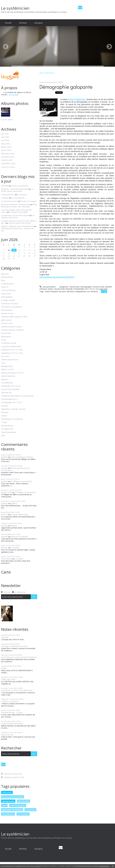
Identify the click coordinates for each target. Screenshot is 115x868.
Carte (6, 572)
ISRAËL (4, 668)
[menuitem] (8, 23)
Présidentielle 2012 (9, 399)
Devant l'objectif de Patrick (20, 223)
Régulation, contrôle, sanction (13, 409)
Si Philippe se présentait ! (22, 481)
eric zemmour (23, 814)
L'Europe (5, 198)
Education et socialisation (12, 307)
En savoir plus (104, 866)
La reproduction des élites (12, 724)
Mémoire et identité (20, 536)
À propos (39, 23)
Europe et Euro (7, 313)
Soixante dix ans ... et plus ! (12, 712)
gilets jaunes (6, 320)
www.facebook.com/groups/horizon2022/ (57, 277)
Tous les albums (7, 120)
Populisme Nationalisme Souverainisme (17, 396)
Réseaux (5, 412)
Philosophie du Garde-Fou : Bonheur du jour (17, 229)
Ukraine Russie (7, 426)
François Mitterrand (19, 514)
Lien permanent (47, 287)
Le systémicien (15, 8)
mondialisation (7, 383)
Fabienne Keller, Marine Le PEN (14, 317)
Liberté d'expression (10, 359)
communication (7, 284)
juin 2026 (5, 134)
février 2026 (6, 147)
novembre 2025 (8, 157)
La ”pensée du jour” (9, 201)
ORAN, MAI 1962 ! (9, 679)
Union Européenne (9, 432)
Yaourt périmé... (8, 194)
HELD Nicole (6, 559)
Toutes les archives (8, 167)
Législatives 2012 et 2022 (12, 350)
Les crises (5, 356)
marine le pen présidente (13, 797)
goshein (4, 457)
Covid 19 (5, 287)
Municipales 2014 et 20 (11, 386)
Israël (3, 340)
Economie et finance (9, 303)
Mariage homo (7, 366)
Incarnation (22, 194)
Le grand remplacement (11, 346)
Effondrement (7, 310)
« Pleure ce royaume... (10, 701)
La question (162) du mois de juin (15, 215)
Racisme (5, 406)
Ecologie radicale (8, 300)
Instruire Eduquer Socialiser (12, 330)
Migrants (5, 379)
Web (3, 435)
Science (4, 416)
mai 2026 (5, 137)
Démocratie (6, 294)
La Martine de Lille (9, 343)
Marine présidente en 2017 (12, 373)
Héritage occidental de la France (14, 646)
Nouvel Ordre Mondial (10, 389)
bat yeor (62, 291)
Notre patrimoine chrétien (22, 457)
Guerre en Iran (7, 735)
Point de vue (6, 392)
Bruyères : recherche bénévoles (14, 189)
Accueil (8, 23)
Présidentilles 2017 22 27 (12, 402)
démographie (24, 801)
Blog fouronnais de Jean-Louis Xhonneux (19, 205)
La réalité (15, 548)
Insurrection (6, 333)
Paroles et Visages (29, 201)
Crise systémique (8, 290)
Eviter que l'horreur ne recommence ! (15, 469)
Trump (4, 422)
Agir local (5, 274)
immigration (30, 810)
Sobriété (5, 186)
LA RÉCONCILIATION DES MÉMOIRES (17, 690)
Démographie (7, 297)
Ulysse (14, 526)
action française (51, 291)
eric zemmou (93, 291)
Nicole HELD (6, 492)
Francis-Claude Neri (77, 99)
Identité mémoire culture (11, 327)
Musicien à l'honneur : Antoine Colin (15, 204)
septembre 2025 (8, 163)
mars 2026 (6, 144)
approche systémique (12, 810)
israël (4, 805)
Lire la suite (14, 94)
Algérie (14, 503)
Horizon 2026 (7, 323)
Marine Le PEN (7, 369)
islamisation (7, 792)
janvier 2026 (6, 150)
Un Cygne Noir (7, 429)
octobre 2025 (7, 160)
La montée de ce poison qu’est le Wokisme (19, 657)
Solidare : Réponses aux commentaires (17, 226)
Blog (3, 280)
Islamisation (6, 336)
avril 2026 (5, 140)
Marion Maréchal (8, 376)
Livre (3, 363)
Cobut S (4, 514)
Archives (23, 23)
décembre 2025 (8, 154)
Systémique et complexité (12, 419)
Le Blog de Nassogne (19, 212)
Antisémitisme (7, 277)
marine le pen (8, 801)
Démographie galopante (66, 87)
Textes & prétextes (20, 186)
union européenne (18, 805)
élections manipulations (77, 291)
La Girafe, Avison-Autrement (17, 190)
